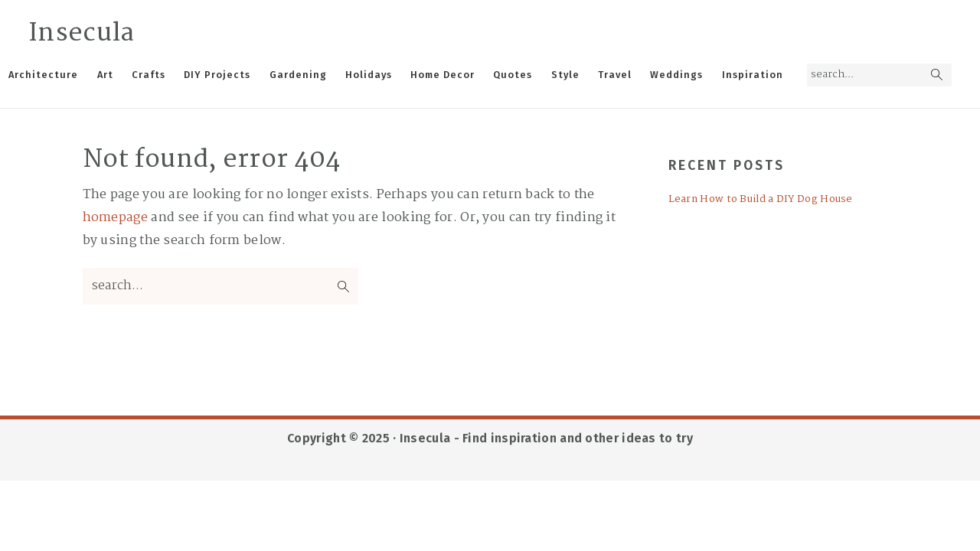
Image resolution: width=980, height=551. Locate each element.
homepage (115, 218)
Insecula (81, 34)
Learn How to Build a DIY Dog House (761, 199)
